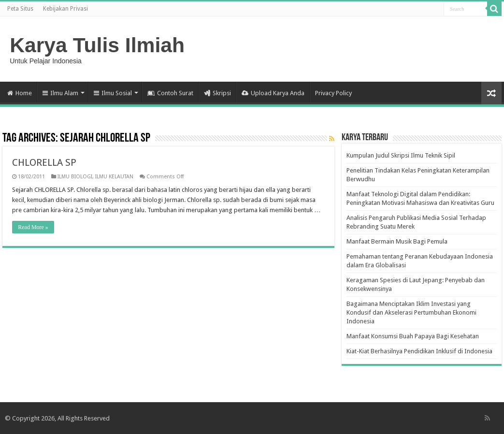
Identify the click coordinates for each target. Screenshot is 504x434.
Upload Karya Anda (273, 93)
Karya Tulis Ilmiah (97, 45)
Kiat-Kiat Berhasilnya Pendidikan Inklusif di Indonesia (419, 351)
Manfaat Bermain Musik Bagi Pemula (397, 241)
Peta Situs (20, 9)
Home (20, 93)
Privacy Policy (333, 93)
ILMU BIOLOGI (75, 177)
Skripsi (217, 93)
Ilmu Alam (60, 93)
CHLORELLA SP (44, 162)
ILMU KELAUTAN (114, 177)
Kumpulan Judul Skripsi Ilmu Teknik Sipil (401, 155)
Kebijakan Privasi (65, 9)
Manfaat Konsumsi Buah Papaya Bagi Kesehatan (413, 336)
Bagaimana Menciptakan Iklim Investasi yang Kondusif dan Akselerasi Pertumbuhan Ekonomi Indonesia (411, 312)
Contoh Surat (170, 93)
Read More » (33, 227)
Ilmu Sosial (113, 93)
